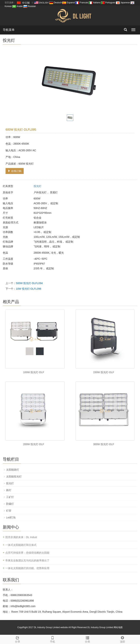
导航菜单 (9, 30)
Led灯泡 (11, 517)
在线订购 (15, 171)
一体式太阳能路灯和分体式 (21, 545)
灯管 (9, 511)
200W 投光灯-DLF (34, 444)
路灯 (9, 490)
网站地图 (118, 627)
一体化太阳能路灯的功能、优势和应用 (27, 568)
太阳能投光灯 (14, 476)
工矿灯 (10, 497)
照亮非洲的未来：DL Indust (21, 537)
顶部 (123, 639)
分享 (17, 639)
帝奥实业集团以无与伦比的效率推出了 (27, 560)
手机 (52, 639)
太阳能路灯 (13, 470)
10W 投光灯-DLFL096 (29, 289)
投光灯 (38, 186)
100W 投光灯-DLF (34, 372)
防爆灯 (10, 504)
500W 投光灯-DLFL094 (29, 283)
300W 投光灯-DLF (104, 444)
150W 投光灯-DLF (104, 372)
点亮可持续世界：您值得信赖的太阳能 (27, 553)
